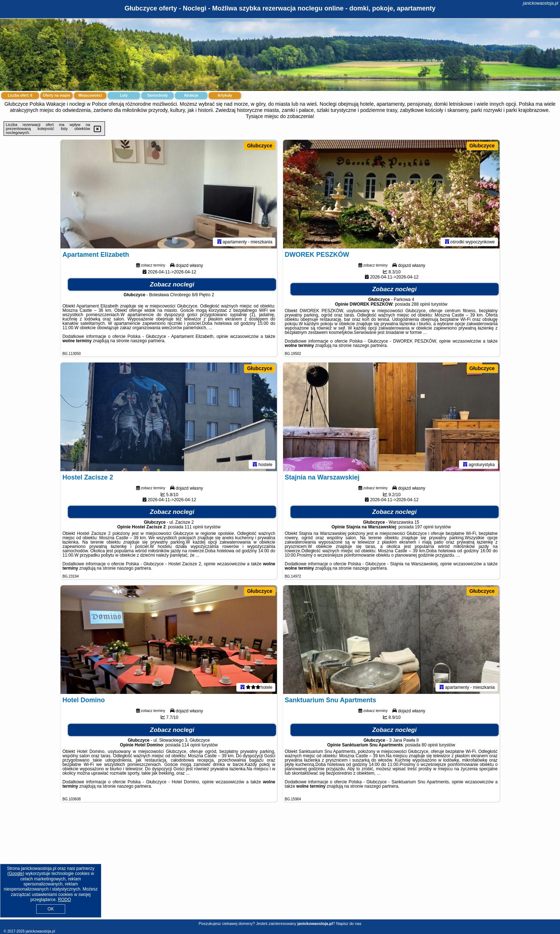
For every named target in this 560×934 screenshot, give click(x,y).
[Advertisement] (280, 866)
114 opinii (191, 745)
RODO (64, 900)
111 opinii (194, 527)
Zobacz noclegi (172, 284)
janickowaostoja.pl (541, 3)
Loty (124, 95)
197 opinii (424, 527)
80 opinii (430, 745)
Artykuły (225, 95)
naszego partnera (148, 341)
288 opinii (421, 304)
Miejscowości (90, 95)
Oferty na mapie (56, 95)
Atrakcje (191, 95)
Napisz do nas (349, 923)
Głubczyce (260, 146)
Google (16, 874)
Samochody (158, 95)
